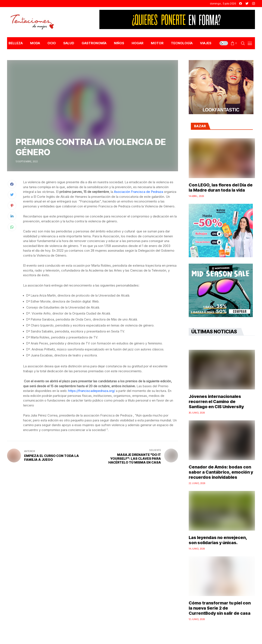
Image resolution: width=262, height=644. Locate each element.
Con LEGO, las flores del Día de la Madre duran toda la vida (221, 188)
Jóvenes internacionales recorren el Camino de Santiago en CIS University (216, 402)
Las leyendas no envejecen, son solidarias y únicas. (218, 540)
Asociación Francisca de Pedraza (138, 192)
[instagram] (254, 4)
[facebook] (241, 4)
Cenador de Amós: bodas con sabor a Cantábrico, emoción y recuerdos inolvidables (221, 472)
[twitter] (247, 4)
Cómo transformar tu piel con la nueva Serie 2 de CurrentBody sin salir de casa (220, 608)
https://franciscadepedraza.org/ (92, 391)
